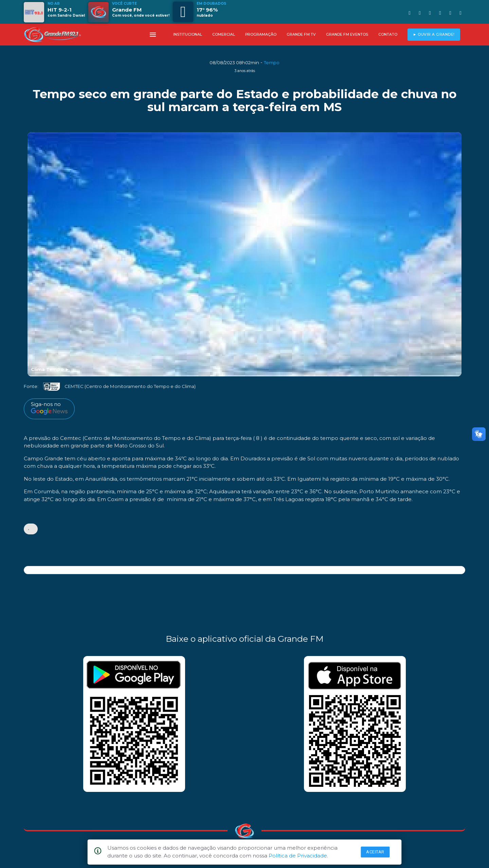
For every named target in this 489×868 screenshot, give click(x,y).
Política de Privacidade (298, 856)
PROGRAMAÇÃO (261, 34)
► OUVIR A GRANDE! (434, 34)
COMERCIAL (224, 34)
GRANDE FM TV (301, 34)
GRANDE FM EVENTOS (347, 34)
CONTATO (388, 34)
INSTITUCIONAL (188, 34)
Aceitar (375, 852)
